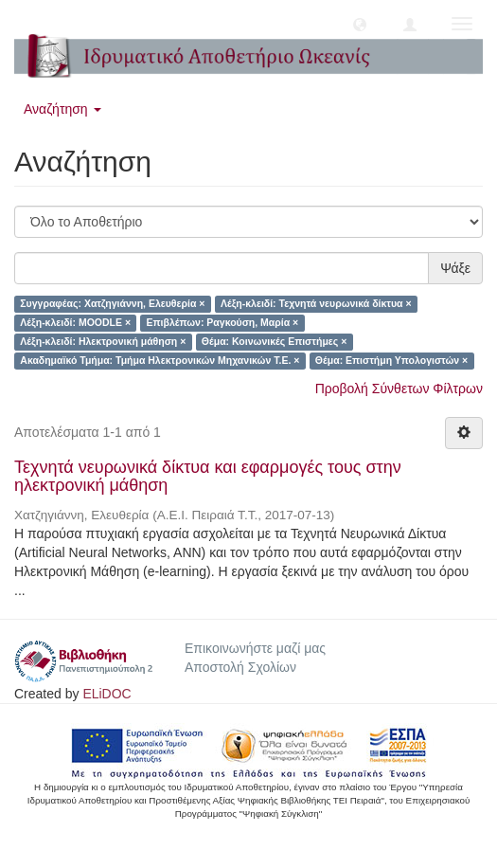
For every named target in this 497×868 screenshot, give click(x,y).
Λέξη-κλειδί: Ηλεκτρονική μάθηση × (103, 342)
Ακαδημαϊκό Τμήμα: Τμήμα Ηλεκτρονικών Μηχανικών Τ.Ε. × (160, 361)
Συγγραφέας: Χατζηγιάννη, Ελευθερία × (112, 304)
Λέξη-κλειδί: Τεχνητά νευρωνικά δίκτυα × (316, 304)
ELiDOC (106, 694)
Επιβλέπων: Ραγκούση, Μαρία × (223, 323)
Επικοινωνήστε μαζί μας (255, 648)
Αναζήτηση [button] (62, 109)
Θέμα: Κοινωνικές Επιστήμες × (274, 342)
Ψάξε (455, 268)
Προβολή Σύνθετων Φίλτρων (399, 389)
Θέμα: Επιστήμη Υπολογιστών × (391, 361)
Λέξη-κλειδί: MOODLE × (75, 323)
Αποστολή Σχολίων (240, 667)
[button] (360, 24)
